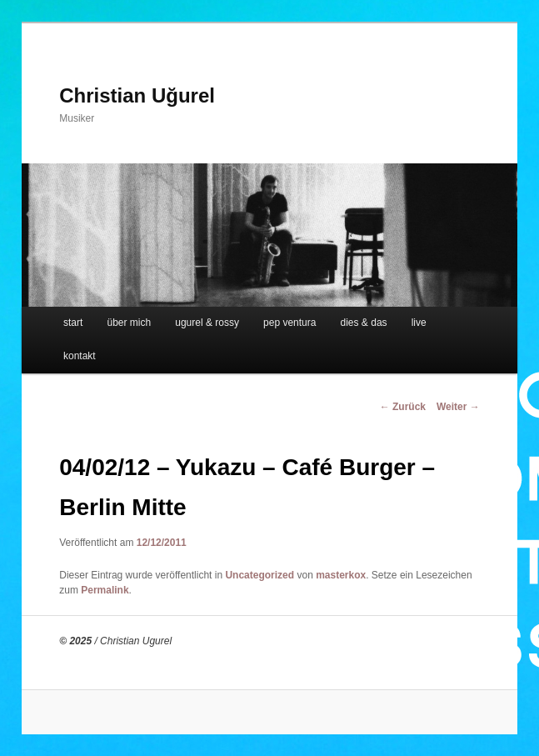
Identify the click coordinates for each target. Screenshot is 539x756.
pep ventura (289, 323)
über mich (129, 323)
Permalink (105, 590)
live (419, 323)
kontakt (80, 356)
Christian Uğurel (137, 95)
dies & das (364, 323)
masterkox (341, 575)
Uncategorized (260, 575)
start (73, 323)
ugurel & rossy (207, 323)
